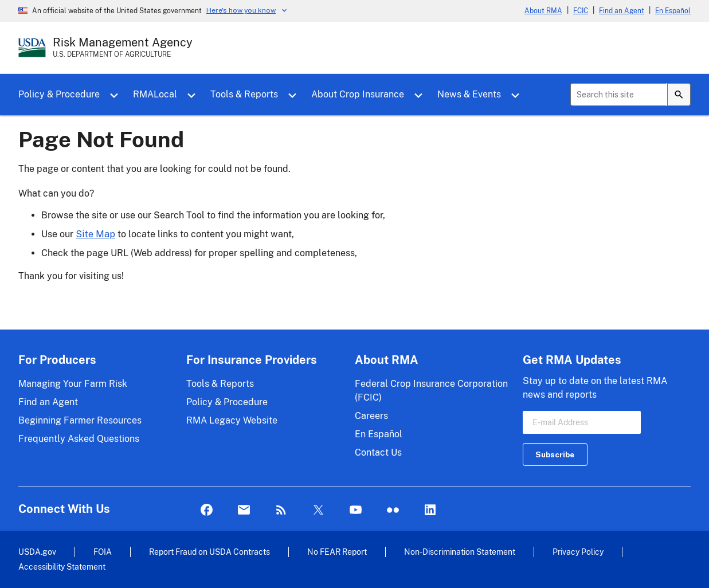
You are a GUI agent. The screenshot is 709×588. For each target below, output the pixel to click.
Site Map (95, 234)
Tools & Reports (244, 94)
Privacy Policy (578, 552)
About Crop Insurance (358, 94)
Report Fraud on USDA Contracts (209, 552)
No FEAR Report (337, 552)
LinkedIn (430, 510)
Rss (281, 510)
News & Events (469, 94)
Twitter (318, 510)
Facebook (207, 510)
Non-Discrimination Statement (460, 552)
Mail (244, 510)
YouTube (356, 510)
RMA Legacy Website (232, 420)
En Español (673, 11)
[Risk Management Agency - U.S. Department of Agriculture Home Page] (123, 48)
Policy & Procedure (59, 94)
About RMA (543, 11)
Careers (371, 416)
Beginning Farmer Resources (80, 420)
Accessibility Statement (62, 567)
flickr (393, 510)
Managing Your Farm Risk (73, 384)
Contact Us (378, 452)
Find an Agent (622, 11)
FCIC (581, 11)
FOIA (103, 552)
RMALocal (155, 94)
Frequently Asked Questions (79, 439)
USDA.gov (37, 552)
